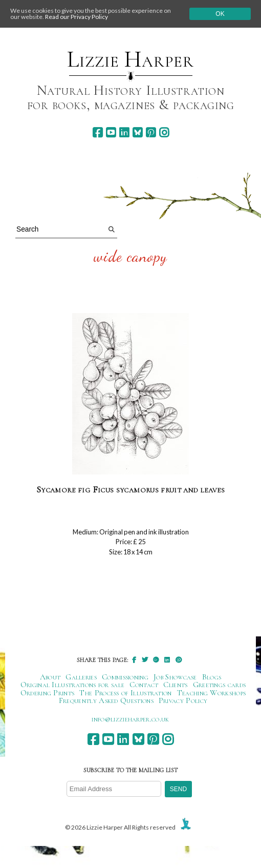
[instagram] (164, 132)
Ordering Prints (48, 693)
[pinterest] (151, 132)
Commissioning (125, 677)
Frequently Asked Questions (106, 700)
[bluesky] (137, 132)
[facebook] (97, 132)
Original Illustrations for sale (73, 685)
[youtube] (111, 132)
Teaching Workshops (212, 693)
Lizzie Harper (130, 59)
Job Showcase (175, 677)
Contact (144, 685)
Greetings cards (220, 685)
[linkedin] (124, 132)
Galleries (81, 677)
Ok (220, 14)
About (50, 677)
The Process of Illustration (125, 693)
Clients (175, 685)
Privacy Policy (183, 700)
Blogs (212, 677)
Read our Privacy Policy (77, 17)
